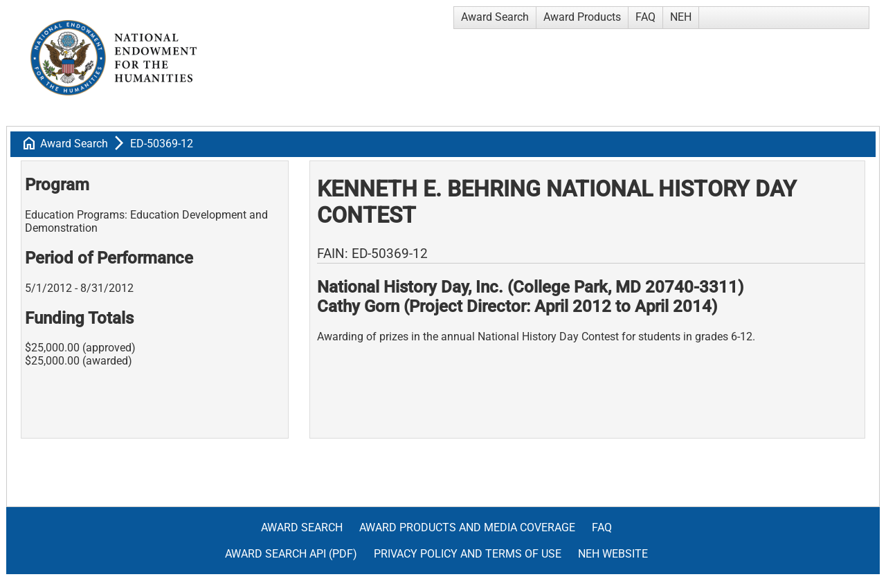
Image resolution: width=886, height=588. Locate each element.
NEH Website (613, 554)
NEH (681, 17)
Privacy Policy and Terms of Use (468, 554)
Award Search (495, 17)
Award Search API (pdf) (291, 554)
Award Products (582, 17)
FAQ (645, 17)
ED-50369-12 (162, 144)
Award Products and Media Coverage (467, 527)
